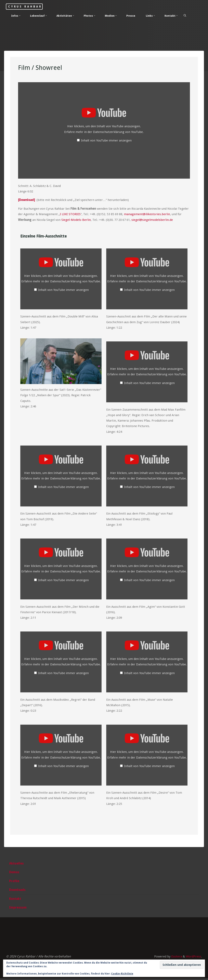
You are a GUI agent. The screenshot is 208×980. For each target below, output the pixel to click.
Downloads (18, 891)
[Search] (185, 16)
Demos (14, 874)
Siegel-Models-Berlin (76, 220)
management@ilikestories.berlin (147, 214)
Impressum (18, 909)
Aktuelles (17, 865)
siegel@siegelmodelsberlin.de (152, 220)
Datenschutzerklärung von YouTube (118, 132)
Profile (14, 883)
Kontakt (15, 900)
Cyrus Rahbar (27, 6)
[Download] (27, 200)
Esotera (176, 958)
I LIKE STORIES (70, 214)
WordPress (193, 958)
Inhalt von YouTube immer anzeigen (107, 141)
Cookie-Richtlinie (122, 974)
